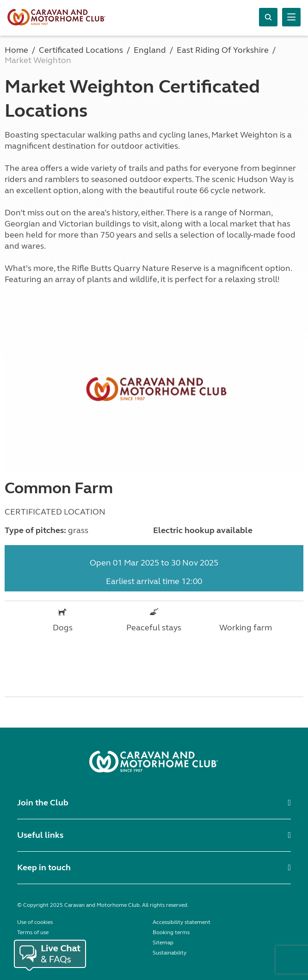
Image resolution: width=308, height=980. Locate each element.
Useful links (40, 835)
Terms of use (33, 932)
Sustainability (169, 953)
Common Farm (59, 488)
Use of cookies (35, 922)
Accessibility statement (182, 922)
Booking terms (171, 932)
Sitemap (163, 942)
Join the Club (43, 803)
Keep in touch (44, 867)
